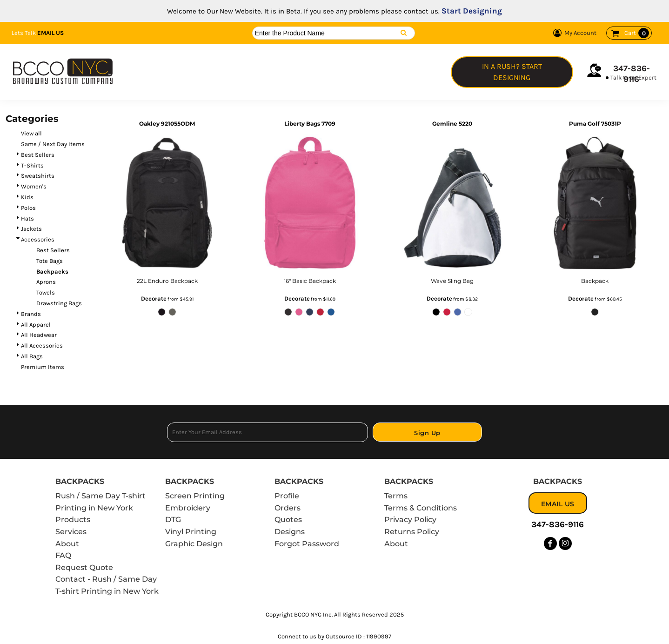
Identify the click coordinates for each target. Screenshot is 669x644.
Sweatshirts (38, 176)
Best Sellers (38, 155)
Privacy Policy (410, 520)
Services (71, 532)
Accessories (38, 239)
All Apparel (36, 325)
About (67, 544)
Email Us (50, 33)
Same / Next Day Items (53, 144)
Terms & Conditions (421, 508)
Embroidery (188, 508)
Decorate (154, 299)
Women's (34, 186)
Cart (637, 33)
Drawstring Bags (59, 303)
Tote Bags (50, 261)
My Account (573, 33)
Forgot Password (307, 544)
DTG (173, 520)
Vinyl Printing (191, 532)
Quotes (288, 520)
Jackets (31, 229)
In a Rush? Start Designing (512, 72)
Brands (31, 314)
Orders (288, 508)
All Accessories (42, 345)
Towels (46, 292)
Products (73, 520)
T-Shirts (32, 165)
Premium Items (43, 367)
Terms (396, 496)
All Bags (32, 356)
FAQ (63, 555)
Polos (28, 208)
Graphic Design (194, 544)
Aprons (46, 282)
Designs (290, 532)
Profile (287, 496)
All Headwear (39, 335)
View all (31, 133)
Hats (27, 218)
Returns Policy (412, 532)
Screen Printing (195, 496)
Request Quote (84, 567)
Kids (27, 197)
